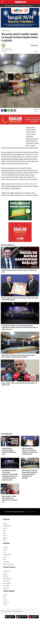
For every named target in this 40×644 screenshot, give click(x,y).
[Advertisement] (20, 420)
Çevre (5, 598)
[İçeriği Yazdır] (15, 110)
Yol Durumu (6, 588)
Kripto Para (6, 576)
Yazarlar (5, 550)
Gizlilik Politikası (7, 526)
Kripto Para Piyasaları (8, 564)
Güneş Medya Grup (18, 611)
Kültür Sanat (6, 602)
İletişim (5, 557)
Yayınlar (5, 574)
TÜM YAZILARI (34, 45)
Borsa (5, 559)
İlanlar (5, 531)
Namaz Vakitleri (7, 583)
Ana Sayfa (6, 547)
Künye (5, 552)
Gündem (36, 51)
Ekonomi (5, 528)
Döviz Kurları (6, 562)
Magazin (5, 538)
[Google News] (36, 111)
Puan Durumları (7, 571)
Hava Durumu (6, 586)
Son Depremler (7, 581)
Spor (4, 533)
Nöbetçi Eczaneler (8, 578)
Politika (5, 535)
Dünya (5, 540)
